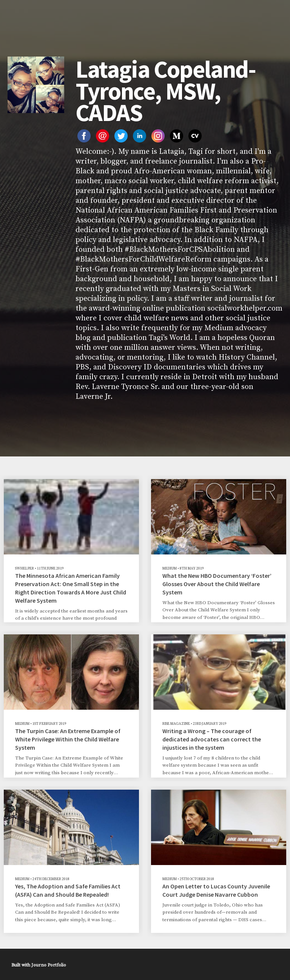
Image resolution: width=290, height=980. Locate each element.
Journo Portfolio (49, 965)
